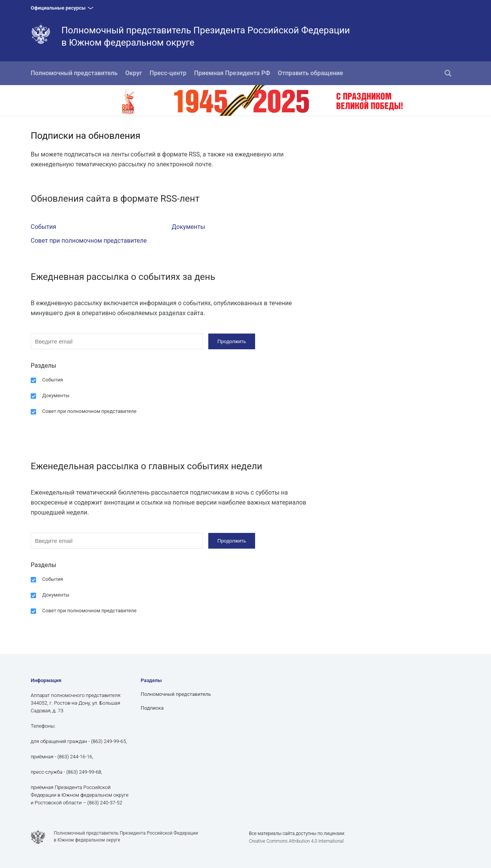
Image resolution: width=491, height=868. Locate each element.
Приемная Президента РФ (232, 73)
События (44, 227)
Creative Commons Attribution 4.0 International (296, 841)
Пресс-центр (168, 73)
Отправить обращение (310, 73)
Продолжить (232, 341)
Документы (189, 227)
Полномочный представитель (74, 73)
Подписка (152, 708)
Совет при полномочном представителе (89, 241)
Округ (134, 73)
